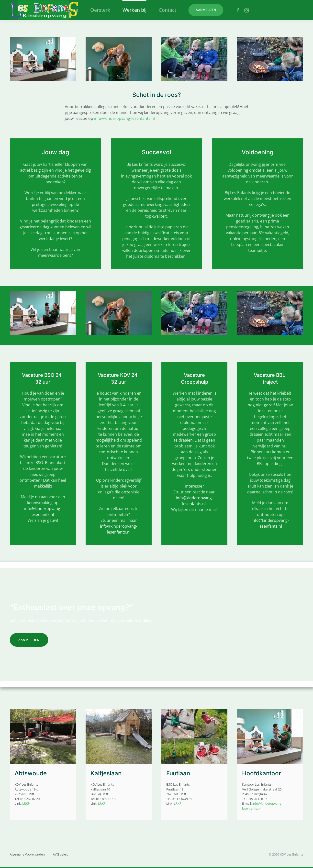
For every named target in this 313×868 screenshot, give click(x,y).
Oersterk (100, 10)
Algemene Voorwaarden (27, 854)
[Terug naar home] (44, 10)
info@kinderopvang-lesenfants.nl (124, 118)
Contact (168, 10)
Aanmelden (206, 10)
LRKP (26, 803)
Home (71, 10)
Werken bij (134, 10)
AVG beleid (61, 854)
